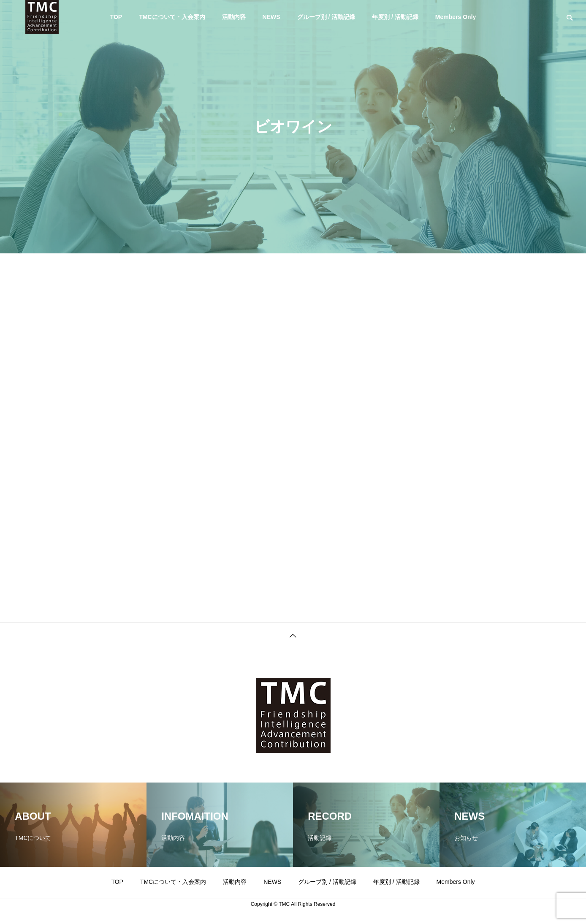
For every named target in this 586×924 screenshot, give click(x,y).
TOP (116, 17)
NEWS (271, 17)
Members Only (456, 17)
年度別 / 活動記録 (395, 17)
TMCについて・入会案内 (172, 17)
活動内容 (234, 17)
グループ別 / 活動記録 (326, 17)
